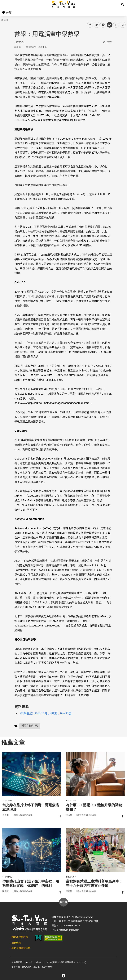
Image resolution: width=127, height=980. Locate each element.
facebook (90, 25)
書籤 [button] (123, 25)
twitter (97, 25)
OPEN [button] (63, 902)
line (102, 25)
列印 (116, 25)
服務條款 (16, 943)
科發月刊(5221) (30, 726)
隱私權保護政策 (20, 937)
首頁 (5, 20)
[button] (123, 4)
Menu (4, 4)
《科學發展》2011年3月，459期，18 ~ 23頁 (45, 714)
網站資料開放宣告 (21, 948)
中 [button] (110, 25)
